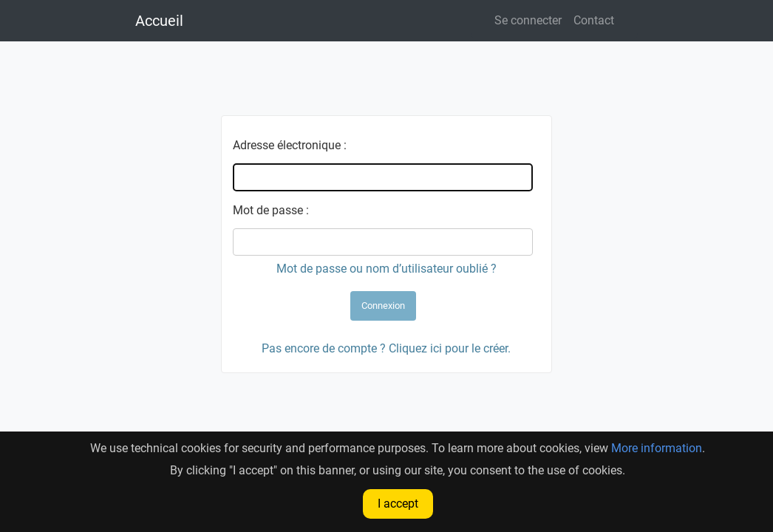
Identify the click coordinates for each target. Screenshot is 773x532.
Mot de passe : (271, 210)
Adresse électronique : (290, 145)
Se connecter (528, 20)
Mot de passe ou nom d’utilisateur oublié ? (386, 269)
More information (657, 448)
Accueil (159, 21)
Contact (594, 20)
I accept (398, 504)
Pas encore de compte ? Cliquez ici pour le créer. (386, 348)
